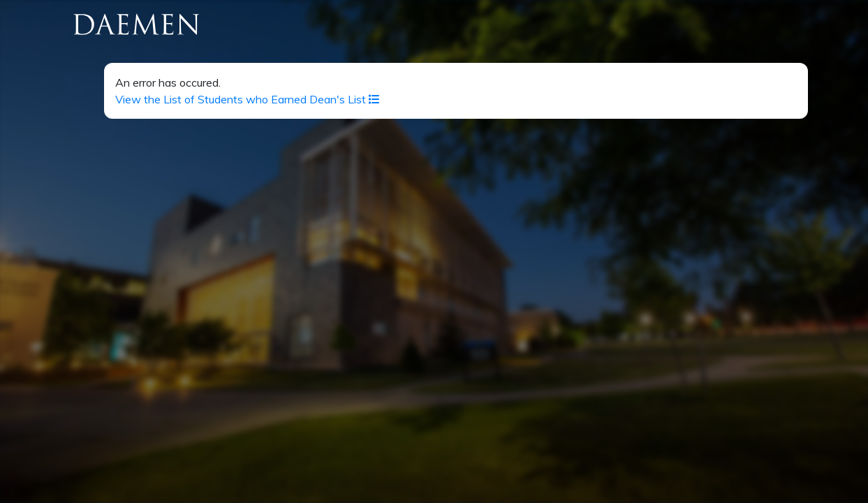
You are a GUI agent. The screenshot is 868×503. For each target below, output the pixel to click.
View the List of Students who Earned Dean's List (248, 99)
